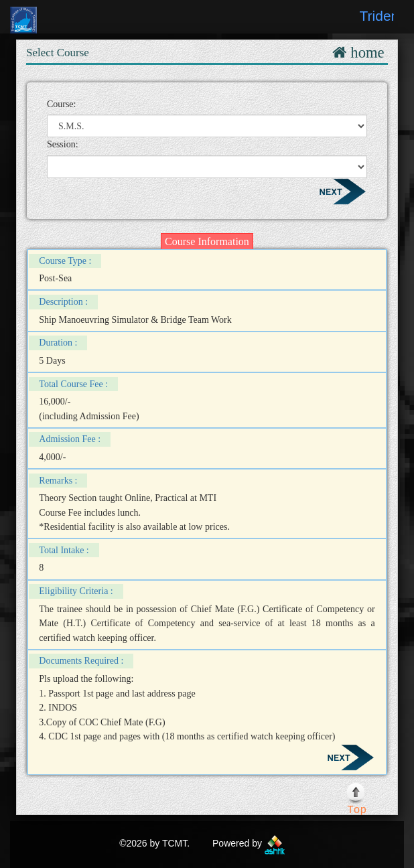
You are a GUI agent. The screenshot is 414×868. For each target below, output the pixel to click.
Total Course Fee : (73, 384)
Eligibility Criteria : (76, 591)
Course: (62, 104)
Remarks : (58, 481)
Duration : (58, 343)
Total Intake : (64, 550)
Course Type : (65, 261)
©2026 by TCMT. (154, 843)
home (365, 53)
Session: (63, 144)
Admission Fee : (70, 439)
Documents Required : (81, 661)
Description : (63, 302)
